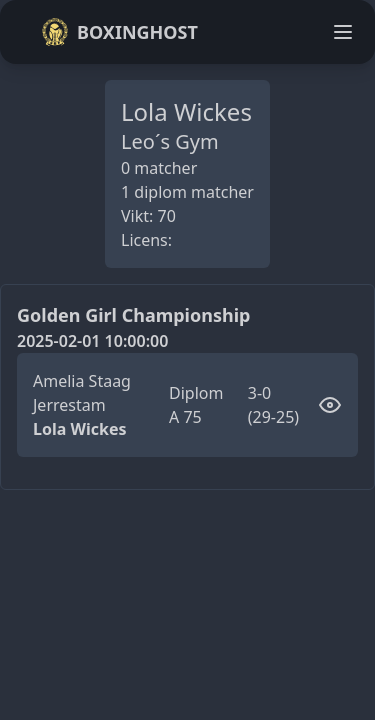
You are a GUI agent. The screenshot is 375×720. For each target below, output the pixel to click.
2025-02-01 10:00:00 (92, 341)
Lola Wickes (79, 429)
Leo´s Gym (170, 141)
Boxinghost (119, 32)
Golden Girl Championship (133, 315)
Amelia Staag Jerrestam (82, 393)
